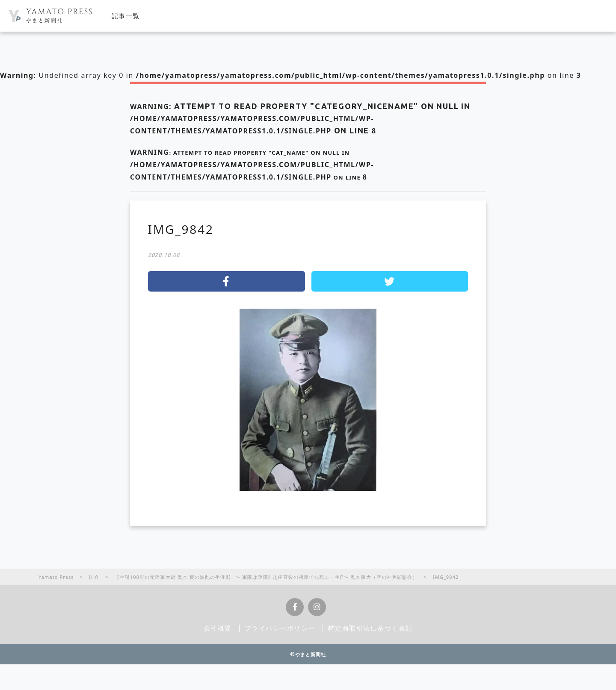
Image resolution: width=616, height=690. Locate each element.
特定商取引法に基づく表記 (370, 628)
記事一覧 (126, 16)
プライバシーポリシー (280, 628)
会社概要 (218, 628)
